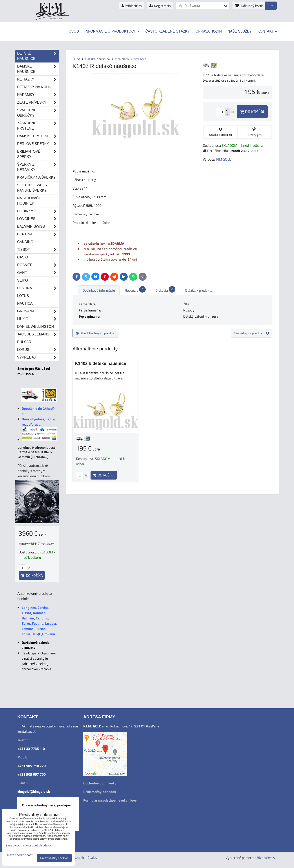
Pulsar (24, 342)
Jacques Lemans (38, 334)
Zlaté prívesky (38, 103)
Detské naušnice (38, 56)
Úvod (74, 31)
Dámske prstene (38, 136)
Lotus (23, 296)
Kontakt (267, 31)
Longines (38, 219)
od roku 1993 (56, 19)
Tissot (38, 250)
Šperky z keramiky (38, 167)
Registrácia (160, 6)
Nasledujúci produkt (251, 333)
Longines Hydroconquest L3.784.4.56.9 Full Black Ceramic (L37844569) (36, 452)
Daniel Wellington (35, 327)
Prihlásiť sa (132, 6)
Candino (25, 242)
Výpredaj (38, 357)
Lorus (38, 350)
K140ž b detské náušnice (101, 363)
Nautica (25, 303)
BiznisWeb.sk (267, 858)
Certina (38, 234)
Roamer (38, 265)
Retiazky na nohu (34, 87)
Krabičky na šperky (36, 177)
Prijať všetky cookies (54, 858)
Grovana (38, 311)
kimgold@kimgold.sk (34, 791)
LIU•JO (38, 319)
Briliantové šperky (38, 154)
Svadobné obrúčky (38, 113)
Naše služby (240, 31)
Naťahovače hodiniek (29, 201)
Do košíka (252, 112)
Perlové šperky (38, 144)
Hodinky (38, 211)
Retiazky (38, 79)
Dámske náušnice (38, 69)
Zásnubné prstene (38, 126)
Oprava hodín (209, 31)
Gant (38, 273)
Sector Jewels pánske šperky (32, 188)
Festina (38, 288)
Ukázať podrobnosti (19, 855)
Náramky (38, 95)
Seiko (23, 280)
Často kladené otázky (168, 31)
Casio (23, 257)
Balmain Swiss (38, 227)
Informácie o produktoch (112, 31)
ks (82, 475)
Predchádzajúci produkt (96, 333)
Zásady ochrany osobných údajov (29, 845)
